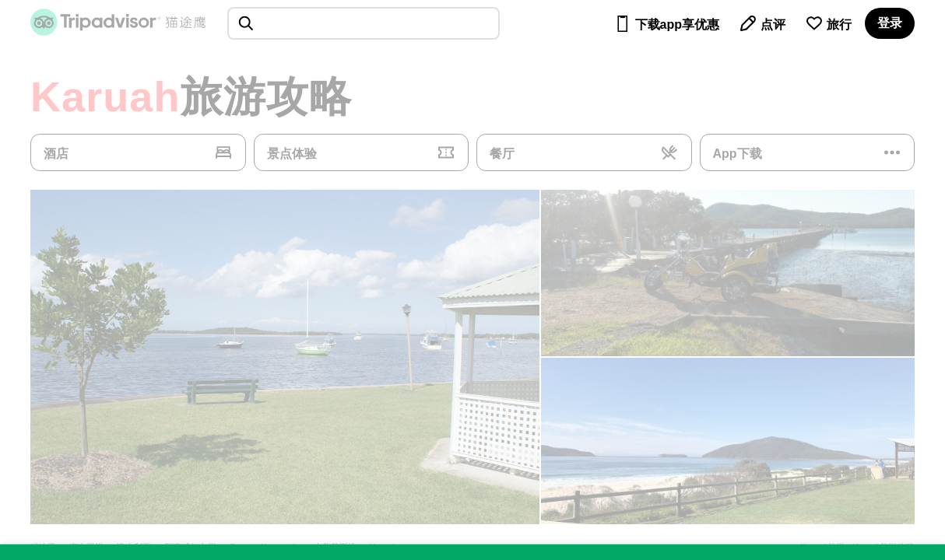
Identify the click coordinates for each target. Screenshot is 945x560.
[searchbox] (364, 23)
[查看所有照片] (285, 357)
